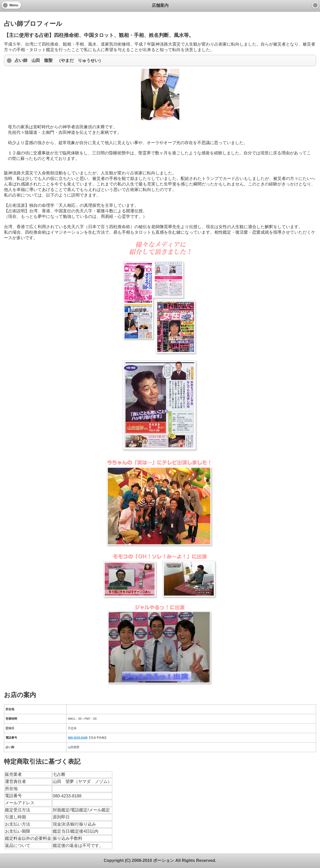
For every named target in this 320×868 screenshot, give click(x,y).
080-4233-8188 (78, 738)
